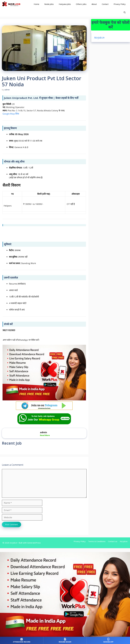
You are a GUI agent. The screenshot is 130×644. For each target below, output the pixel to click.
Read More (45, 435)
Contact (105, 4)
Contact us (113, 541)
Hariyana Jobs (65, 4)
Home (36, 4)
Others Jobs (81, 4)
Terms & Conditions (97, 541)
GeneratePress (34, 543)
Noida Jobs (49, 4)
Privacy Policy (120, 4)
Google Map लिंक (11, 114)
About (94, 4)
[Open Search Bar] (125, 12)
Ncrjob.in (99, 37)
